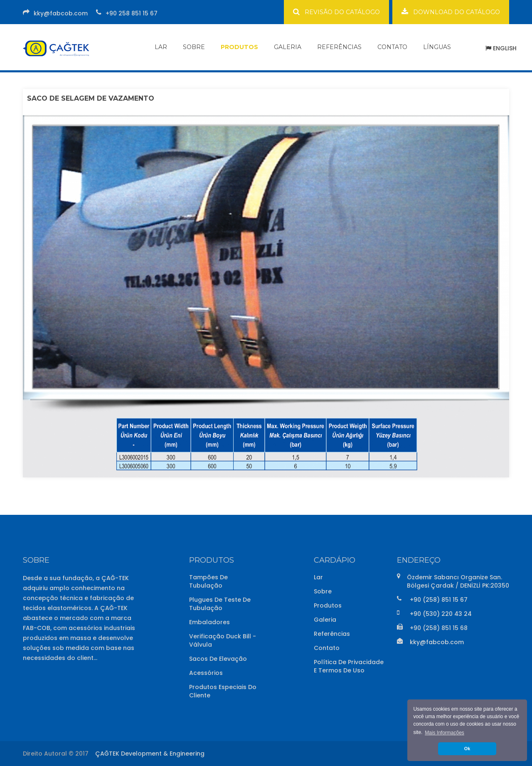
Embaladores (209, 622)
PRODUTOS (239, 47)
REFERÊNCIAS (339, 47)
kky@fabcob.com (61, 13)
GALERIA (288, 47)
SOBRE (194, 47)
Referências (332, 634)
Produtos (328, 605)
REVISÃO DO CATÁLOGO (336, 12)
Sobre (323, 591)
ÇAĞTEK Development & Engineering (150, 754)
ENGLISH (501, 48)
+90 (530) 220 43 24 (441, 614)
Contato (327, 648)
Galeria (325, 620)
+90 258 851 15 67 (132, 13)
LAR (161, 47)
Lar (318, 577)
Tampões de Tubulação (208, 581)
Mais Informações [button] (445, 733)
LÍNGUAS (437, 47)
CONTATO (392, 47)
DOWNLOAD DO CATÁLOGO (451, 12)
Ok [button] (467, 749)
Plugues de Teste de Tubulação (220, 604)
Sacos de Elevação (218, 659)
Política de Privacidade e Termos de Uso (349, 666)
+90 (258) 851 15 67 (439, 600)
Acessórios (206, 673)
